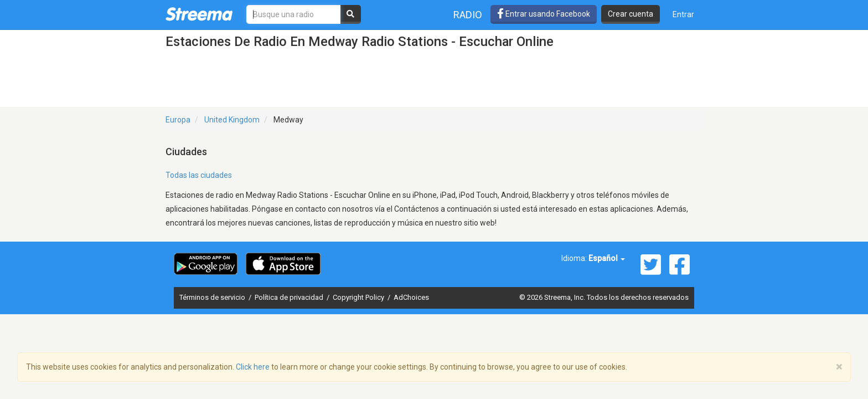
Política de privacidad (290, 297)
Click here (253, 367)
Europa (178, 120)
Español (607, 258)
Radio (468, 15)
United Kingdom (232, 120)
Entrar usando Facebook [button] (544, 14)
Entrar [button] (683, 14)
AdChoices (411, 297)
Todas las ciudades (199, 175)
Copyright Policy (359, 297)
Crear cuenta (631, 14)
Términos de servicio (213, 297)
